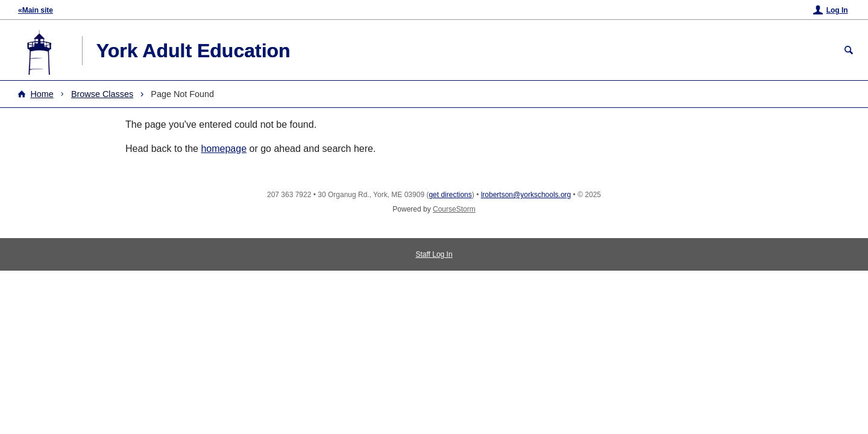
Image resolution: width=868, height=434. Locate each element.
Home (42, 94)
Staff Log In (434, 254)
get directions (450, 195)
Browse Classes (102, 94)
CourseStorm (454, 209)
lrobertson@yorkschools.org (526, 195)
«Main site (36, 10)
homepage (224, 149)
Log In (837, 10)
